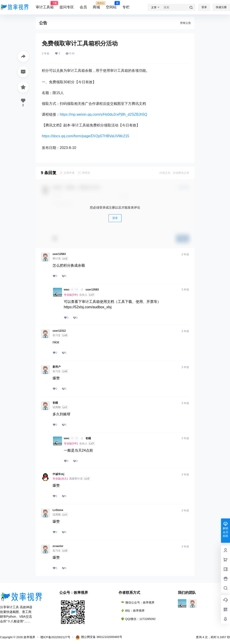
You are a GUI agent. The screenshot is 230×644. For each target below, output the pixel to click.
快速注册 (221, 7)
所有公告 (186, 23)
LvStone (58, 510)
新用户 (57, 367)
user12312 (59, 331)
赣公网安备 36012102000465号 (99, 637)
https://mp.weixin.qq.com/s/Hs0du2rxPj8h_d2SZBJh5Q (104, 114)
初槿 (55, 403)
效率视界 (29, 637)
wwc (67, 290)
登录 (204, 7)
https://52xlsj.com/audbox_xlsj (88, 307)
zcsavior (58, 546)
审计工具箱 (45, 5)
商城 (96, 5)
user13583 (59, 254)
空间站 (111, 5)
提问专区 (67, 7)
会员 (83, 7)
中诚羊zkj (58, 474)
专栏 (126, 7)
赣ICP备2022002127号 (55, 637)
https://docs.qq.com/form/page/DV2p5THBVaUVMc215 (85, 136)
